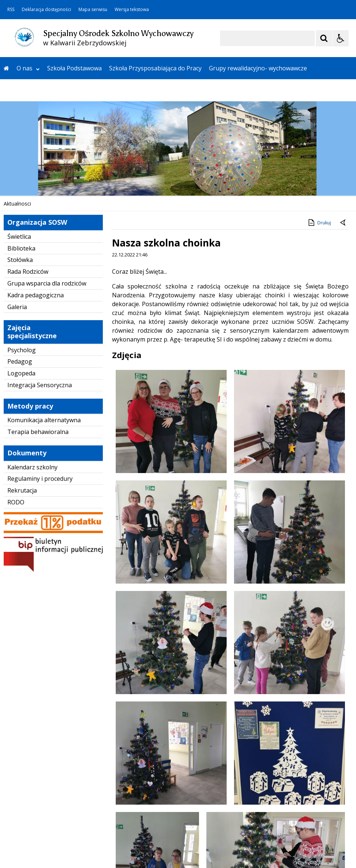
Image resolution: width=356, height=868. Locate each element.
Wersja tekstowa (132, 10)
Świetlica (19, 237)
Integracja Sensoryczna (40, 385)
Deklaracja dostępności (46, 10)
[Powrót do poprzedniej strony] (343, 223)
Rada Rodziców (28, 272)
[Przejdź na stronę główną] (6, 68)
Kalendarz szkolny (32, 467)
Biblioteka (21, 248)
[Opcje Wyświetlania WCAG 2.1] (341, 38)
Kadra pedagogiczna (36, 295)
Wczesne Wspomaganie (36, 90)
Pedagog (20, 361)
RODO (16, 502)
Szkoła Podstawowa (74, 68)
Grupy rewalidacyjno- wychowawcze (258, 68)
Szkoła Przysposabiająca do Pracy (155, 68)
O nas (28, 68)
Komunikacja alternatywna (44, 420)
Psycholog (22, 350)
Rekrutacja (22, 490)
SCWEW (117, 90)
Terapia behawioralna (38, 432)
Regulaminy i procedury (40, 479)
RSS (11, 10)
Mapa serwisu (93, 10)
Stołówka (20, 260)
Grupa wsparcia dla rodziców (47, 283)
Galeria (17, 307)
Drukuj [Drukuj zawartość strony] (319, 223)
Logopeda (21, 373)
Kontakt (88, 90)
